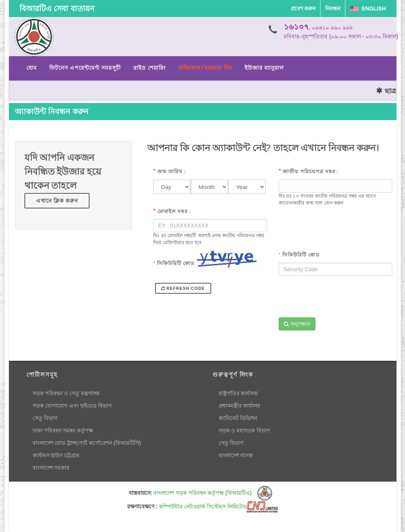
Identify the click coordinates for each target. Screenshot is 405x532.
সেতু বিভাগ (45, 418)
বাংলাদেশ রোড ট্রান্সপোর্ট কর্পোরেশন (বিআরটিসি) (87, 443)
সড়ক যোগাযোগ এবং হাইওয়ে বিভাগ (72, 406)
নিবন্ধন (333, 9)
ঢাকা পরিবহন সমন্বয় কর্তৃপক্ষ (63, 430)
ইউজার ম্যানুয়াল (264, 68)
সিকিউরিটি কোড (174, 263)
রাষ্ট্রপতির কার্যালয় (238, 393)
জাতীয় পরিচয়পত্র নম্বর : (310, 171)
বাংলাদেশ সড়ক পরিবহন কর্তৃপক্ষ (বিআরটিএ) (213, 493)
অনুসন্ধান (297, 324)
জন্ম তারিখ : (171, 171)
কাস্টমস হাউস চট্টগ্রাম (56, 455)
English (368, 9)
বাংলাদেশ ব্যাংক (236, 455)
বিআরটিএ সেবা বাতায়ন (57, 9)
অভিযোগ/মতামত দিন (205, 68)
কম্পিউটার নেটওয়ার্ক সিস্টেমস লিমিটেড (218, 506)
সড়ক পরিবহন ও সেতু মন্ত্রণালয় (66, 393)
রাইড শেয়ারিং (149, 68)
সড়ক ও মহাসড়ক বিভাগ (245, 430)
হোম (32, 68)
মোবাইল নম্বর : (174, 211)
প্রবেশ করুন (303, 9)
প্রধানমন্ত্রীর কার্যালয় (240, 406)
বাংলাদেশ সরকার (51, 468)
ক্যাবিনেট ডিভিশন (238, 418)
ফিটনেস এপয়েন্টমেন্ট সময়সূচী (85, 68)
